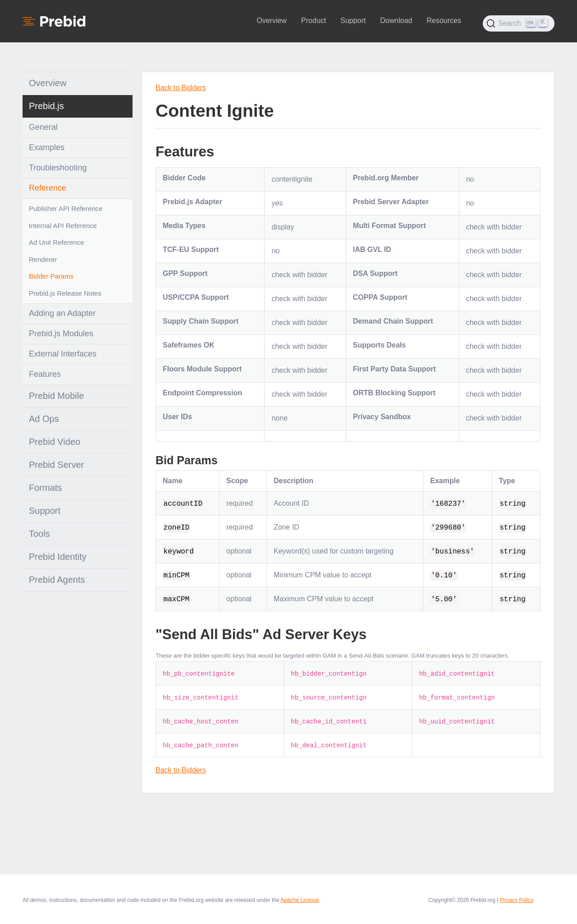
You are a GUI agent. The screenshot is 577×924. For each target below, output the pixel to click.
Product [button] (314, 21)
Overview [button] (272, 21)
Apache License (300, 900)
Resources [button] (444, 21)
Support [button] (353, 21)
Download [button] (396, 21)
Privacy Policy (517, 900)
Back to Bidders (181, 88)
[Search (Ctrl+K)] (519, 23)
